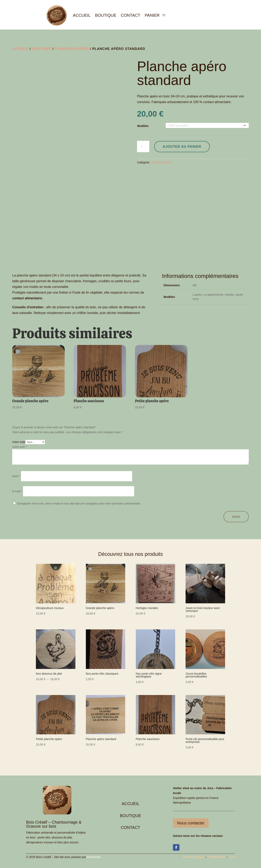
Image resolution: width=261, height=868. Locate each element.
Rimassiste (94, 857)
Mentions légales (194, 857)
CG (231, 857)
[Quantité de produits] (143, 147)
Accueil (82, 15)
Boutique (106, 15)
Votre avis (19, 447)
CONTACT (130, 827)
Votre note (19, 442)
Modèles (143, 126)
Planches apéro (72, 49)
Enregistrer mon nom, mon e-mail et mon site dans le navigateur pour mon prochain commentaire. (79, 503)
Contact (131, 15)
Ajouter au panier (182, 147)
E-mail (17, 491)
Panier (152, 15)
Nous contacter (191, 823)
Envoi (236, 517)
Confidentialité (216, 857)
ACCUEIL (131, 804)
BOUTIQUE (130, 816)
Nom (16, 476)
